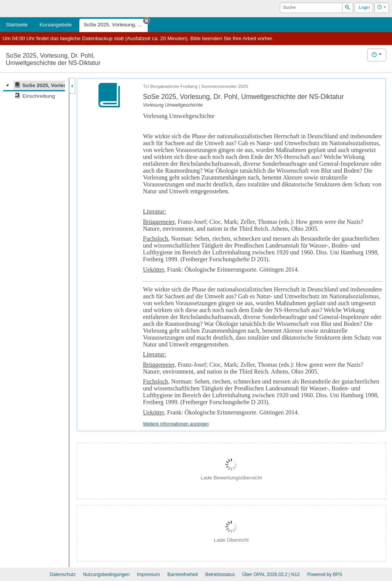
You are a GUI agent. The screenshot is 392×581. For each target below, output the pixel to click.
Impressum (148, 575)
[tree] (34, 91)
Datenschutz (63, 575)
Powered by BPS (325, 575)
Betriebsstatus (220, 575)
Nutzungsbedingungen (106, 575)
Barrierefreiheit (183, 575)
